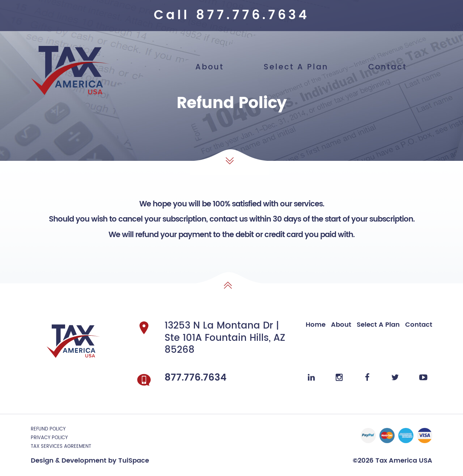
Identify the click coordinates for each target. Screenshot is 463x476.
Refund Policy (48, 429)
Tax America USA (403, 461)
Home (316, 325)
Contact (388, 67)
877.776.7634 (253, 15)
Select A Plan (296, 67)
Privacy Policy (49, 438)
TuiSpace (134, 461)
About (210, 67)
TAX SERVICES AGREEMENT (61, 447)
